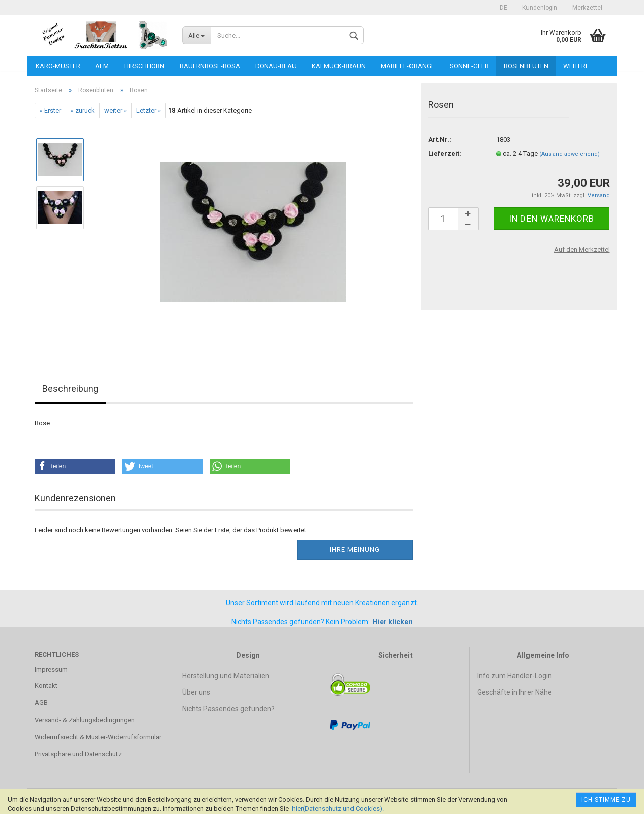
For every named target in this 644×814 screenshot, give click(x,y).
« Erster (50, 110)
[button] (75, 466)
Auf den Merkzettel (582, 250)
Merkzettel (587, 8)
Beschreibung (70, 388)
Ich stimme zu (606, 800)
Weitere (576, 66)
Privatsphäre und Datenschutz (78, 754)
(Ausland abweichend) (569, 154)
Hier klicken (393, 622)
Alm (102, 66)
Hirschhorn (144, 66)
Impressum (51, 669)
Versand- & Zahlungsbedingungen (85, 720)
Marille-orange (408, 66)
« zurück (83, 110)
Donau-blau (276, 66)
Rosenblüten (526, 66)
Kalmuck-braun (339, 66)
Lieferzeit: (445, 154)
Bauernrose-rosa (210, 66)
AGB (41, 703)
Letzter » (149, 110)
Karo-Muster (58, 66)
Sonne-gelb (469, 66)
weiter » (115, 110)
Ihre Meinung (355, 549)
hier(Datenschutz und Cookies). (338, 809)
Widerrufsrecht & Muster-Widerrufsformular (98, 737)
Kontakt (46, 686)
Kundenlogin (540, 8)
